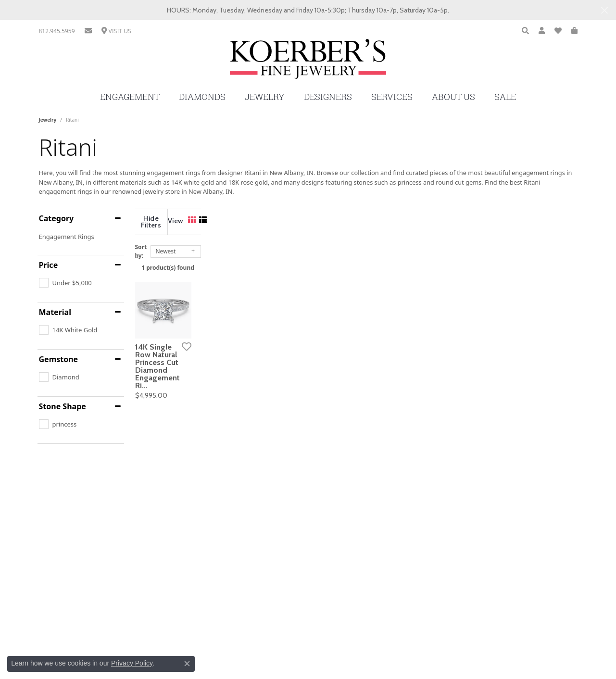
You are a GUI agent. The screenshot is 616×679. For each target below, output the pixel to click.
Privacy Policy (132, 663)
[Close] (604, 10)
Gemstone (59, 359)
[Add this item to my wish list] (272, 427)
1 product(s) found (356, 260)
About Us (453, 97)
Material (55, 312)
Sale (505, 97)
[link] (57, 31)
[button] (525, 31)
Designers (328, 97)
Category (57, 218)
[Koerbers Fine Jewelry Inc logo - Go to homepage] (308, 63)
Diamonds (202, 97)
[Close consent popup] (187, 664)
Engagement (130, 97)
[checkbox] (65, 283)
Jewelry (265, 97)
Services (392, 97)
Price (49, 265)
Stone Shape (63, 406)
